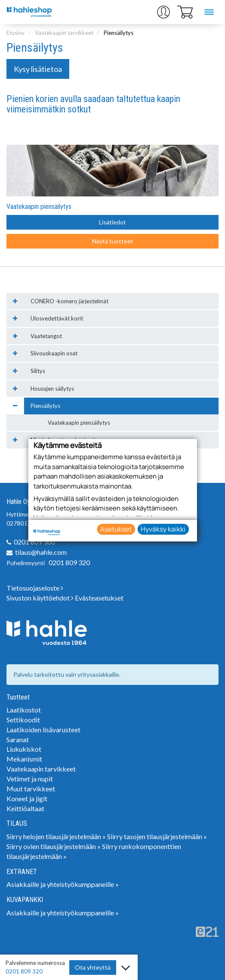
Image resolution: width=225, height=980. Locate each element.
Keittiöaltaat (25, 808)
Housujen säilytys (52, 389)
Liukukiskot (24, 749)
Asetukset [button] (116, 529)
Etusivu (15, 33)
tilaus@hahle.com (41, 552)
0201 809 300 (34, 542)
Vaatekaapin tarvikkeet (64, 33)
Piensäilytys (119, 33)
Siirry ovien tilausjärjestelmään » (54, 846)
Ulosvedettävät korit (57, 318)
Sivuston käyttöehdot (40, 598)
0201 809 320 (69, 562)
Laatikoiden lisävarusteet (43, 730)
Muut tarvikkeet (31, 789)
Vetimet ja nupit (30, 779)
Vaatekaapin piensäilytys (39, 207)
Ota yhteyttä (93, 967)
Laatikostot (24, 710)
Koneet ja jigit (27, 798)
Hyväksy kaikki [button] (163, 529)
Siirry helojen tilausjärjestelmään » (56, 836)
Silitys (38, 371)
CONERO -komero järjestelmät (69, 301)
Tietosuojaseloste (35, 588)
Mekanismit (24, 759)
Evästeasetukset (99, 598)
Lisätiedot (112, 222)
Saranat (18, 739)
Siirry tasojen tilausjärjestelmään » (157, 836)
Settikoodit (23, 720)
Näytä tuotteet (113, 241)
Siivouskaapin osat (54, 353)
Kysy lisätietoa (38, 69)
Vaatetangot (46, 336)
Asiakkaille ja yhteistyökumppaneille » (63, 884)
